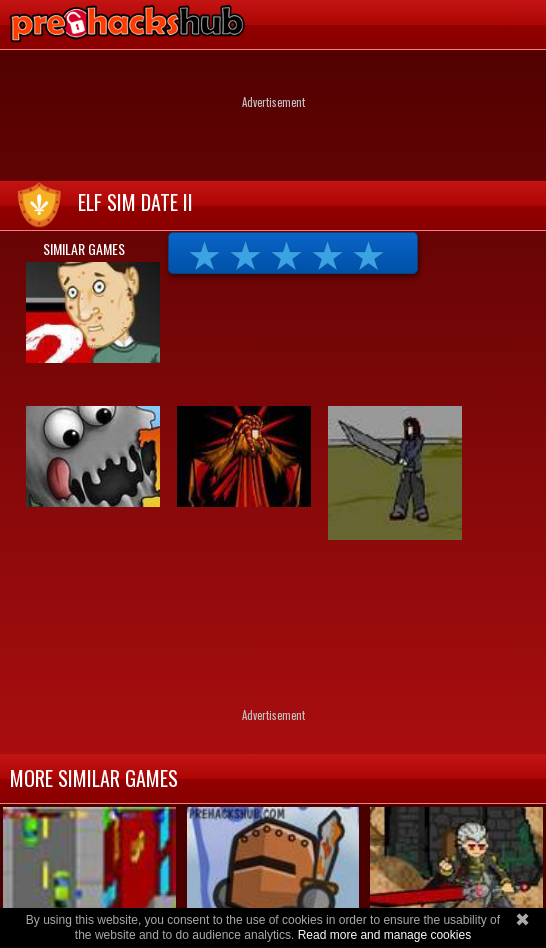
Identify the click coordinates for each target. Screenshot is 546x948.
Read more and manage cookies (384, 935)
